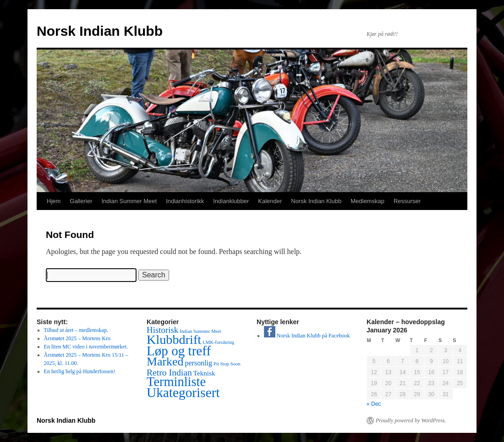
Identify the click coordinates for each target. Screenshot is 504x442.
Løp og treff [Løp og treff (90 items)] (179, 351)
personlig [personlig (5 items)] (198, 363)
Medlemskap (367, 201)
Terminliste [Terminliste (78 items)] (176, 382)
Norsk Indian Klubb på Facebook (307, 336)
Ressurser (407, 201)
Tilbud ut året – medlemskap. (76, 330)
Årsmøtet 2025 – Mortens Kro (77, 338)
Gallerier (81, 201)
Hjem (54, 201)
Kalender (270, 201)
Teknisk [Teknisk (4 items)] (204, 373)
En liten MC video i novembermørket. (86, 347)
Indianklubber (231, 201)
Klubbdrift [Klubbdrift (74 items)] (174, 340)
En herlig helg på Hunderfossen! (80, 371)
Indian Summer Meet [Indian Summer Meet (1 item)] (200, 331)
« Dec (374, 404)
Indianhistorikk (185, 201)
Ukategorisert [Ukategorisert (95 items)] (183, 392)
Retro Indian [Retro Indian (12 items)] (169, 372)
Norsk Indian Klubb (100, 31)
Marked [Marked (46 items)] (165, 362)
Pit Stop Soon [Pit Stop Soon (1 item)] (227, 364)
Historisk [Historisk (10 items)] (162, 330)
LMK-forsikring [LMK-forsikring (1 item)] (218, 342)
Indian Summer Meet (129, 201)
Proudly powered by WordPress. (411, 420)
